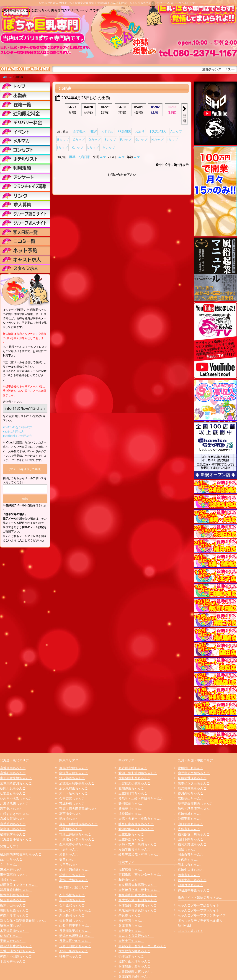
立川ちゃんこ (10, 864)
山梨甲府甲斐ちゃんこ (75, 925)
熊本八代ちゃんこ (191, 865)
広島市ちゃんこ (189, 829)
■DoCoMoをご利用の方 (17, 427)
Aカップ (176, 131)
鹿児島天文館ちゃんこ (194, 773)
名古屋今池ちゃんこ (133, 768)
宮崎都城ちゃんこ (191, 814)
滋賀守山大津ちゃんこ (134, 961)
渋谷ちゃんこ (69, 854)
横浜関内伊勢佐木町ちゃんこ (21, 854)
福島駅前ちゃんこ (13, 834)
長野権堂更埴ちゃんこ (75, 931)
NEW (93, 131)
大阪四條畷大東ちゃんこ (136, 971)
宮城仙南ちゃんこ (13, 768)
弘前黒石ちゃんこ (13, 793)
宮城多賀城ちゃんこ (14, 819)
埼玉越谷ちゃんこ (72, 778)
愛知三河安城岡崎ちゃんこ (138, 773)
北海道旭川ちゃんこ (14, 803)
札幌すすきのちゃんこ (16, 814)
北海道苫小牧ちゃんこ (16, 839)
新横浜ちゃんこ (70, 819)
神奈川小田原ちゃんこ (16, 956)
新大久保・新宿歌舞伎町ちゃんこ (24, 920)
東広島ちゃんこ (189, 860)
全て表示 (79, 131)
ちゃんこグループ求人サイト (198, 910)
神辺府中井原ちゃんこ (194, 890)
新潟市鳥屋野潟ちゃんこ (77, 936)
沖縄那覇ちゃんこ (191, 819)
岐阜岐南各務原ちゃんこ (136, 824)
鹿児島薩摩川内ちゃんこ (195, 803)
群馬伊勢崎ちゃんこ (74, 768)
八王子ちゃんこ (70, 865)
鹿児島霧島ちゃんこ (192, 788)
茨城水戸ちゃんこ (13, 869)
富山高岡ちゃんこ (72, 900)
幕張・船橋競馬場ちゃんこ (78, 824)
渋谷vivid (184, 925)
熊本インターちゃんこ (194, 783)
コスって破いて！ (191, 931)
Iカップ (173, 139)
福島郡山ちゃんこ (13, 829)
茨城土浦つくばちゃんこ (18, 951)
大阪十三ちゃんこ (131, 941)
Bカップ (63, 139)
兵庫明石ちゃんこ (131, 925)
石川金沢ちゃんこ (72, 905)
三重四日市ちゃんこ (133, 793)
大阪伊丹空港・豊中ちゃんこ (139, 890)
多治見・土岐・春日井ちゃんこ (141, 798)
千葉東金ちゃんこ (13, 941)
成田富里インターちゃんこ (19, 885)
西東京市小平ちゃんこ (75, 844)
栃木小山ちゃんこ (13, 905)
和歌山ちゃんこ (130, 880)
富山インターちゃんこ (75, 910)
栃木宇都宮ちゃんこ (14, 895)
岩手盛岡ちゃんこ (13, 824)
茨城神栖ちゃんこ (72, 803)
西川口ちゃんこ (11, 859)
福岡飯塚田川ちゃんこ (194, 834)
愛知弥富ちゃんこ (131, 788)
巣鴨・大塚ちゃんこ (74, 880)
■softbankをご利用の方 (17, 436)
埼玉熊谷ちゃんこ (13, 900)
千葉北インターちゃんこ (77, 839)
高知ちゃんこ (187, 849)
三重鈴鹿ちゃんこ (131, 839)
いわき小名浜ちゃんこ (16, 798)
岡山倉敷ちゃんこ (191, 854)
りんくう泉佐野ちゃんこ (136, 936)
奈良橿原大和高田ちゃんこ (138, 885)
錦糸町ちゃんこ (11, 936)
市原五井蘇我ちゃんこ (75, 834)
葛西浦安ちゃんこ (72, 814)
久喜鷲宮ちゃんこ (72, 798)
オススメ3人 (157, 131)
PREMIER (124, 131)
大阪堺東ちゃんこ (131, 931)
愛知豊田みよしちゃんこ (136, 829)
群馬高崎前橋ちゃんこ (16, 890)
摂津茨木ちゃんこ (131, 956)
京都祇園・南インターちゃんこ (141, 874)
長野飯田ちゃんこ (72, 920)
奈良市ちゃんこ (130, 915)
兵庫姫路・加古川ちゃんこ (138, 905)
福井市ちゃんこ (70, 956)
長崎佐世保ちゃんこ (192, 778)
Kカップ (78, 147)
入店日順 (84, 157)
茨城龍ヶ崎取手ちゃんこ (77, 783)
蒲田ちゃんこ (69, 860)
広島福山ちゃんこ (191, 798)
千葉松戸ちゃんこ (13, 961)
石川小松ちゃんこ (72, 895)
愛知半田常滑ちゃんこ (134, 849)
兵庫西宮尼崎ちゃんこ (134, 976)
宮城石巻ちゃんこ (13, 773)
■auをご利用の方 (13, 431)
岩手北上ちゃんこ (13, 809)
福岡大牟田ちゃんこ (192, 880)
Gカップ (141, 139)
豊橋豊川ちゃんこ (131, 809)
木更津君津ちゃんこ (14, 931)
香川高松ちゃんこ (191, 793)
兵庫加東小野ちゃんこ (134, 966)
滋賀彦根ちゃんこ (131, 869)
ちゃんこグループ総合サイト (198, 905)
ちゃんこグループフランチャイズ (202, 915)
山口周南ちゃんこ (191, 824)
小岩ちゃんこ (69, 849)
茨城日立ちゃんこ (72, 875)
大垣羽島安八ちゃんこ (134, 778)
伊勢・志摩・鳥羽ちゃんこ (138, 844)
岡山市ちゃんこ (189, 875)
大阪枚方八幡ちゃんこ (134, 951)
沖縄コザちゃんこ (191, 885)
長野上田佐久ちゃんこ (75, 946)
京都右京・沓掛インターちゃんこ (142, 946)
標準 (72, 157)
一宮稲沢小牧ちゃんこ (134, 783)
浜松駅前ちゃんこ (131, 814)
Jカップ (62, 147)
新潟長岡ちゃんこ (72, 915)
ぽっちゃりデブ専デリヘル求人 (200, 920)
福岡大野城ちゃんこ (192, 844)
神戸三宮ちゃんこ (131, 920)
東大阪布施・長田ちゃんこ (138, 900)
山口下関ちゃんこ (191, 839)
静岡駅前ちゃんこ (131, 803)
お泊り (140, 131)
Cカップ (79, 139)
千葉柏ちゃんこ (70, 829)
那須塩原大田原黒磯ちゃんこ (80, 809)
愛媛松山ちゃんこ (191, 768)
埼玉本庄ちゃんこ (13, 925)
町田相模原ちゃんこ (14, 910)
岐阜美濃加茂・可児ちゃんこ (139, 854)
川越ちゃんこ (10, 880)
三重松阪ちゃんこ (131, 834)
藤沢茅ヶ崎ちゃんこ (74, 773)
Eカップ (110, 139)
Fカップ (126, 139)
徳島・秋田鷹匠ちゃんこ (195, 809)
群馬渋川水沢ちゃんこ (16, 946)
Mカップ (109, 147)
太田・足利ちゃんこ (74, 793)
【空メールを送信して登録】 (25, 469)
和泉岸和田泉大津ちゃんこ (138, 895)
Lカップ (93, 147)
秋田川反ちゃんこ (13, 788)
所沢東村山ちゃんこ (74, 788)
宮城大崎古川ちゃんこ (16, 783)
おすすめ (107, 131)
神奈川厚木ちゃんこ (14, 915)
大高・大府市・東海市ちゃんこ (141, 819)
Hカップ (157, 139)
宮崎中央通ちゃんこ (192, 870)
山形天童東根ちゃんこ (16, 778)
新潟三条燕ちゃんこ (74, 951)
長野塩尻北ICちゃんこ (75, 941)
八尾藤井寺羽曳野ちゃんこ (138, 910)
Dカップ (95, 139)
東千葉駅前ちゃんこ (14, 874)
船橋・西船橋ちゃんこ (75, 870)
